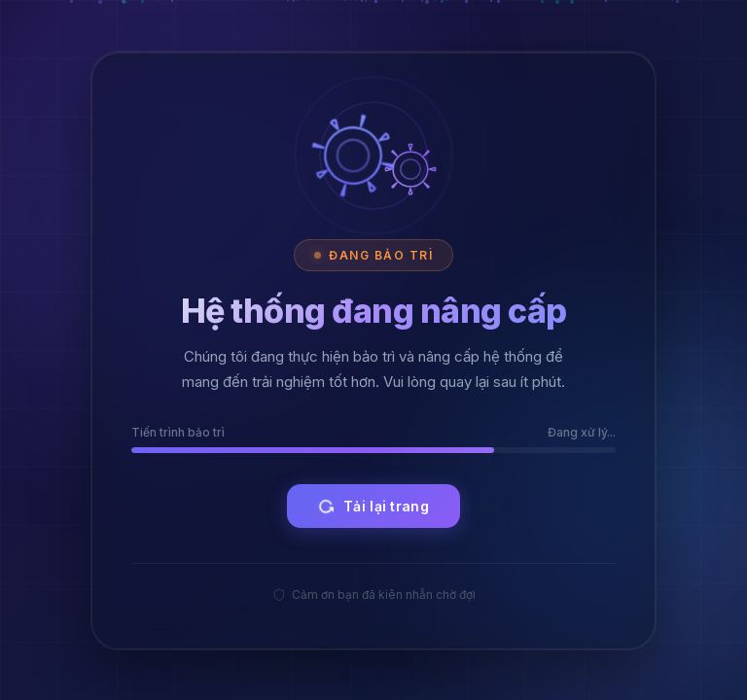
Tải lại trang (372, 506)
